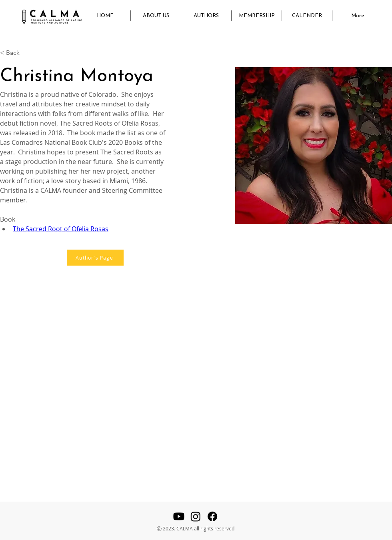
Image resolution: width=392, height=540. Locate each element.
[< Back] (16, 53)
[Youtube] (179, 516)
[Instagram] (196, 516)
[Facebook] (212, 516)
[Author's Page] (95, 258)
